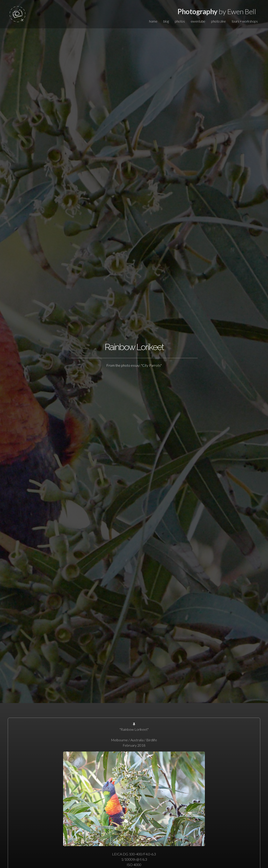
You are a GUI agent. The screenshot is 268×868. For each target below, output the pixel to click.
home (153, 21)
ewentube (198, 21)
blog (166, 21)
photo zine (218, 21)
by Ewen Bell (217, 11)
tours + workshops (245, 21)
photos (180, 21)
